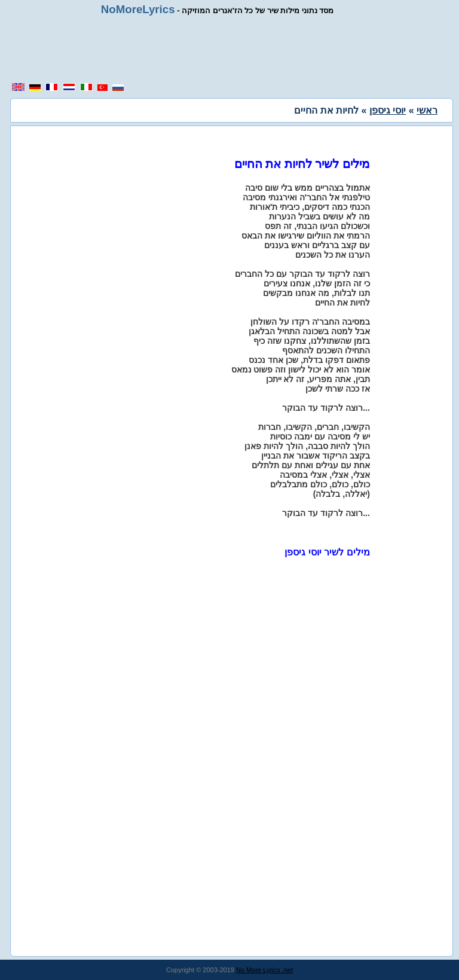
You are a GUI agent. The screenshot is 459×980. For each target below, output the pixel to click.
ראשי (427, 110)
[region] (229, 49)
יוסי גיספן (388, 110)
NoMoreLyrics (138, 9)
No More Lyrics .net (264, 970)
